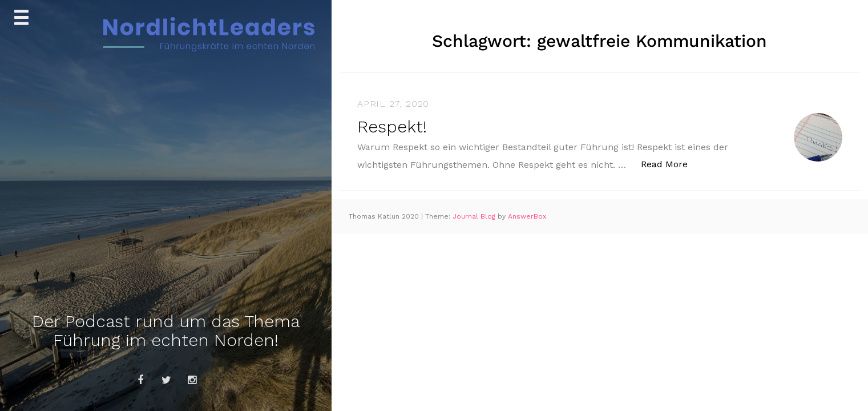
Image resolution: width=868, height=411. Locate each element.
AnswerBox (527, 216)
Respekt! (392, 126)
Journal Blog (475, 216)
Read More (670, 164)
